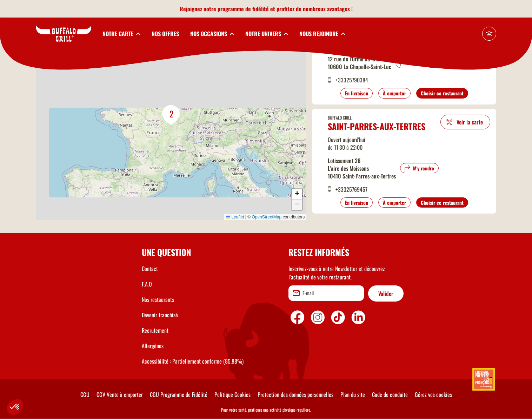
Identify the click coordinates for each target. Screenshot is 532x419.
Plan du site (353, 394)
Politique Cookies (232, 394)
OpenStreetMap (267, 217)
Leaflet (235, 217)
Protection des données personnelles (295, 394)
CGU (85, 394)
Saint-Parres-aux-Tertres (377, 126)
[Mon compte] (489, 34)
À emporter (394, 93)
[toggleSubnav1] (121, 34)
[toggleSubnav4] (267, 34)
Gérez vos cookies (433, 394)
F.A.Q (147, 284)
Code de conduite (390, 394)
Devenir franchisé (160, 315)
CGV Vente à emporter (120, 394)
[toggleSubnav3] (212, 34)
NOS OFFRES (165, 34)
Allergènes (153, 346)
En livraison (357, 93)
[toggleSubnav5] (322, 34)
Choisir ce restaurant (442, 93)
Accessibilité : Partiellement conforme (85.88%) (193, 361)
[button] (171, 115)
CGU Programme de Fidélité (179, 394)
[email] (326, 293)
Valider (386, 293)
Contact (150, 269)
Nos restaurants (158, 299)
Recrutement (155, 330)
